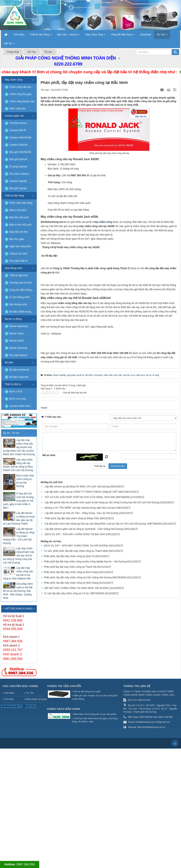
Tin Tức (30, 812)
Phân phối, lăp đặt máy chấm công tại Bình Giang (71, 769)
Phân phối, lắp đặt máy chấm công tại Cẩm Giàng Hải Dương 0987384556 (85, 775)
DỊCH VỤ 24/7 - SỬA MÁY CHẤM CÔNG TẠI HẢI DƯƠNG (76, 743)
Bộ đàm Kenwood (19, 370)
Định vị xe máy (18, 399)
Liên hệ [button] (9, 44)
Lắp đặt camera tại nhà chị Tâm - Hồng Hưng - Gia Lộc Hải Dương (81, 710)
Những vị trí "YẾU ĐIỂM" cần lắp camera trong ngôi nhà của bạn (80, 705)
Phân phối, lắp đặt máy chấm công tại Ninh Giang (71, 780)
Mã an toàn (49, 652)
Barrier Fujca (16, 333)
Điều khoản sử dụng (34, 819)
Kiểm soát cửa (17, 108)
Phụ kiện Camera (19, 174)
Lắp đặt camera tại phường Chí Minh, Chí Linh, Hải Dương (77, 684)
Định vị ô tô (16, 391)
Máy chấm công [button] (96, 36)
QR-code (29, 826)
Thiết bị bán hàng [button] (41, 36)
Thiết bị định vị (13, 384)
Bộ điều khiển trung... (21, 312)
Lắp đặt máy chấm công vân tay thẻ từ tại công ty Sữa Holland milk (18, 573)
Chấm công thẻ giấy (20, 94)
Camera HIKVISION (20, 137)
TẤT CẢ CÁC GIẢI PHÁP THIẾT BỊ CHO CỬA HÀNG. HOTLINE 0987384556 (87, 694)
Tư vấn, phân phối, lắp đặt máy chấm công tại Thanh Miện (76, 748)
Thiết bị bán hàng (14, 196)
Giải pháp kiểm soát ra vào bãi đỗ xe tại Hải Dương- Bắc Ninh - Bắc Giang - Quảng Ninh (18, 591)
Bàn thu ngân (17, 239)
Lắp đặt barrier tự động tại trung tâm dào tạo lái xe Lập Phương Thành (19, 518)
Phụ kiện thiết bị (18, 261)
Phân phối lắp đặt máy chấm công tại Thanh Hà (70, 764)
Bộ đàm (9, 362)
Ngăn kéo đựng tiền (20, 246)
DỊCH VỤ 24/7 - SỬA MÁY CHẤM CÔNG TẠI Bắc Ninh (75, 731)
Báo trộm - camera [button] (69, 36)
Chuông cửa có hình (21, 283)
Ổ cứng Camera (18, 167)
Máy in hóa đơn (18, 210)
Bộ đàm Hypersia (19, 377)
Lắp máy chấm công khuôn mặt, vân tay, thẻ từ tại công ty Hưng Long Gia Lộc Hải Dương (19, 555)
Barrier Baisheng (19, 326)
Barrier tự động (13, 319)
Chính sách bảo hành (64, 828)
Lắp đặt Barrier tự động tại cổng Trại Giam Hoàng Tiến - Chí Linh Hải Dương (19, 536)
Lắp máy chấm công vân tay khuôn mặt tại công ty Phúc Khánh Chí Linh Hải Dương (18, 465)
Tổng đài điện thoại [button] (123, 36)
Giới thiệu (9, 812)
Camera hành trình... (21, 406)
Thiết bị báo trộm (19, 275)
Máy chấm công (14, 80)
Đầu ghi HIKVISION (20, 152)
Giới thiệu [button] (19, 35)
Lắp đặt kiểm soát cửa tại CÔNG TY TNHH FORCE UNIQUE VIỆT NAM (84, 689)
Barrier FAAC (17, 341)
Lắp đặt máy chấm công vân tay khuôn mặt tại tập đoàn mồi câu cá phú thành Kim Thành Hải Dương (19, 447)
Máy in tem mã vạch (20, 225)
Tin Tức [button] (162, 36)
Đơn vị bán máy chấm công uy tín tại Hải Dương (25, 481)
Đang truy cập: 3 (11, 826)
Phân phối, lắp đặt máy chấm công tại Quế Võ (69, 753)
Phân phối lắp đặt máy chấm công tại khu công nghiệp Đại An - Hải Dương (85, 759)
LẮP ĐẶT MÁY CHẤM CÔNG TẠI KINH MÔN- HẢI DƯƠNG (76, 785)
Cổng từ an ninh (18, 254)
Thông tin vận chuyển (64, 806)
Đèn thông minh (18, 304)
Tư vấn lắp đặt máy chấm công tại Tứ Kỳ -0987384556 (74, 790)
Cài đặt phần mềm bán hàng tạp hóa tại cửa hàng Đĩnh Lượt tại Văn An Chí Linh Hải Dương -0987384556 (103, 721)
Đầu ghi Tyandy (18, 188)
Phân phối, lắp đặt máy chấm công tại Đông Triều (72, 715)
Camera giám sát (14, 116)
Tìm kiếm (9, 819)
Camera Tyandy (18, 181)
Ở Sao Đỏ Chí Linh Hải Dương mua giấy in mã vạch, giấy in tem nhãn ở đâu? (18, 501)
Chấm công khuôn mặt (22, 101)
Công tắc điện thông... (21, 290)
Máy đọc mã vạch (19, 217)
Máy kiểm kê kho (19, 232)
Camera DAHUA (18, 145)
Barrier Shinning (18, 348)
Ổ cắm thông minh (20, 297)
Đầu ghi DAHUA (18, 159)
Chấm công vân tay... (21, 87)
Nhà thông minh (14, 268)
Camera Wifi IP (18, 130)
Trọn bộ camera (18, 123)
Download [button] (145, 35)
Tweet (44, 605)
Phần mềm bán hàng (21, 203)
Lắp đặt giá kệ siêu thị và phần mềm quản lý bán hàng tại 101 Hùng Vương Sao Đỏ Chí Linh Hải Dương (102, 700)
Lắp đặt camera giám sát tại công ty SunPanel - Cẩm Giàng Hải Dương (84, 726)
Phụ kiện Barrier (18, 355)
